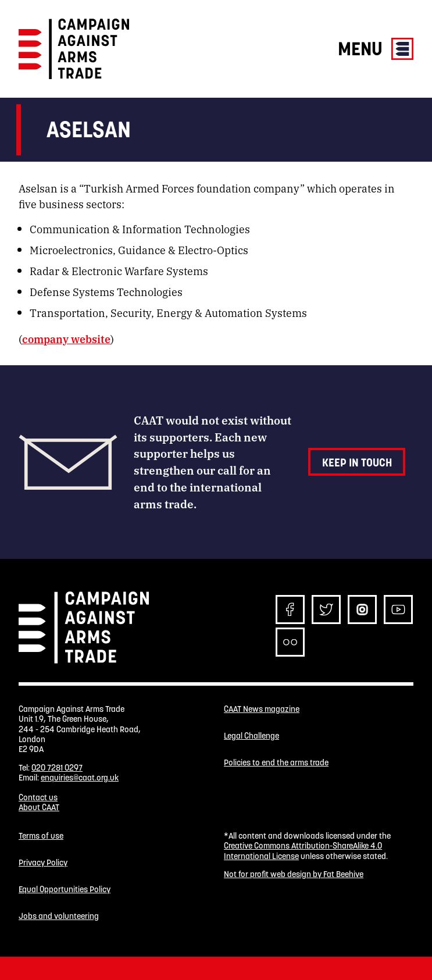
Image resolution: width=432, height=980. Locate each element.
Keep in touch (357, 462)
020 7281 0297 (57, 768)
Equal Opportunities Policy (65, 890)
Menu (376, 49)
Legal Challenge (251, 736)
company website (66, 338)
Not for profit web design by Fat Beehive (294, 874)
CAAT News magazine (262, 709)
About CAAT (39, 807)
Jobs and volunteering (59, 916)
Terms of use (41, 836)
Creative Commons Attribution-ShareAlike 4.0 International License (303, 851)
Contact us (38, 797)
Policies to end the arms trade (276, 763)
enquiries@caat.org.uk (80, 778)
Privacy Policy (43, 863)
